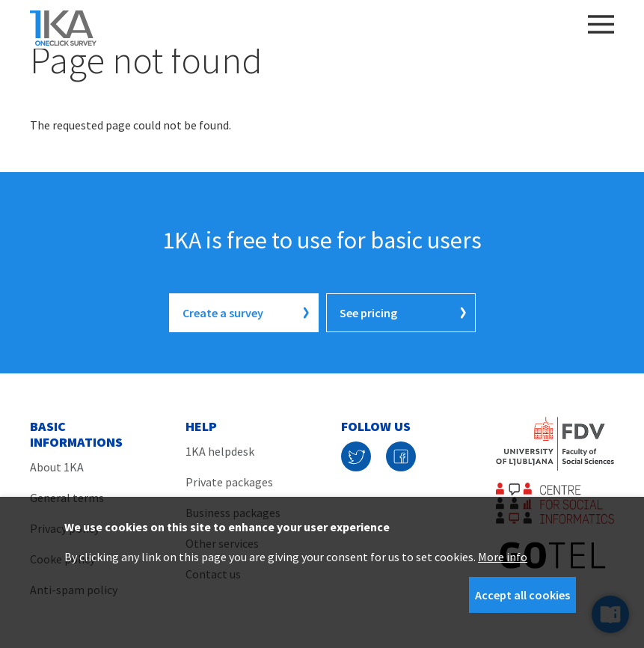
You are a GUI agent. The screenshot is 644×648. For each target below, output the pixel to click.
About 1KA (57, 467)
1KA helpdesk (220, 451)
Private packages (229, 482)
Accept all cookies (522, 595)
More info (503, 557)
